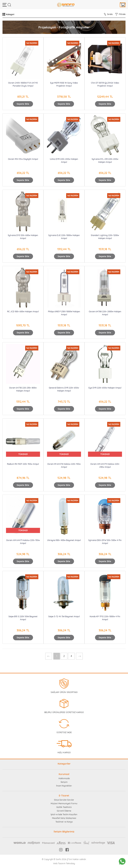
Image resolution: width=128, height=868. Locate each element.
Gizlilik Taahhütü (64, 807)
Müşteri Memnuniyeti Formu (64, 803)
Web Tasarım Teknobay (64, 863)
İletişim (64, 782)
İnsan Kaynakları (64, 786)
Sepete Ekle (23, 104)
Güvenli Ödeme (64, 811)
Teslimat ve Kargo (64, 822)
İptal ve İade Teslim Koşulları (64, 814)
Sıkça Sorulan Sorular (64, 800)
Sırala (110, 14)
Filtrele (122, 14)
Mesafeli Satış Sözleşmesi (64, 818)
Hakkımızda (64, 778)
